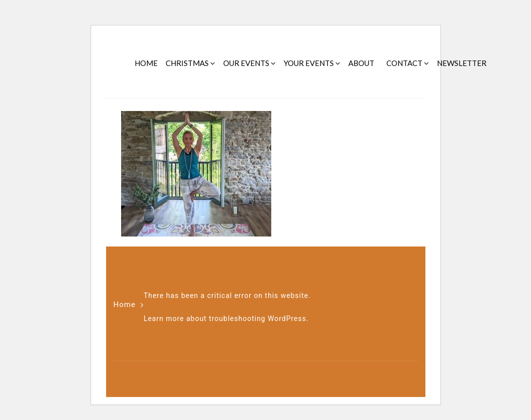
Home (125, 304)
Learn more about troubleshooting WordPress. (226, 318)
